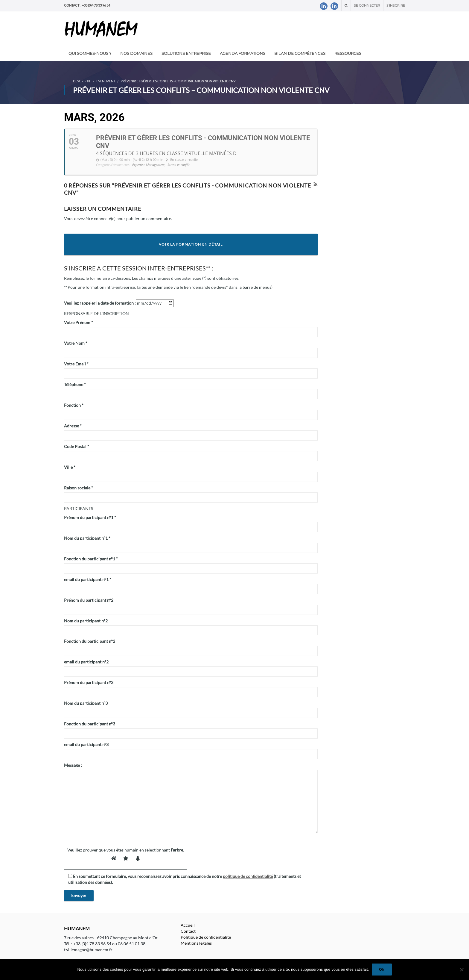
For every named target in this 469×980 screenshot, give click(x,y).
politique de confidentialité (248, 876)
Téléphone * (75, 384)
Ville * (70, 467)
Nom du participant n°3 (86, 703)
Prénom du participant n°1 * (90, 517)
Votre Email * (76, 364)
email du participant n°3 (86, 744)
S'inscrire (396, 5)
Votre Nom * (76, 343)
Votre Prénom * (79, 322)
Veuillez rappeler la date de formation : (100, 303)
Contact (188, 931)
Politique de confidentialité (206, 937)
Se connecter (367, 5)
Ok (382, 970)
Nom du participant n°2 (86, 621)
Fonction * (74, 405)
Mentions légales (196, 943)
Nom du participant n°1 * (87, 538)
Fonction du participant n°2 (90, 641)
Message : (73, 765)
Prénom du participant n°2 (89, 600)
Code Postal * (77, 446)
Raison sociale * (79, 488)
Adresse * (73, 426)
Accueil (188, 925)
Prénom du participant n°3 (89, 682)
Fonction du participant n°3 (90, 724)
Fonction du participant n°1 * (91, 559)
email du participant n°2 (86, 662)
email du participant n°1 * (88, 579)
